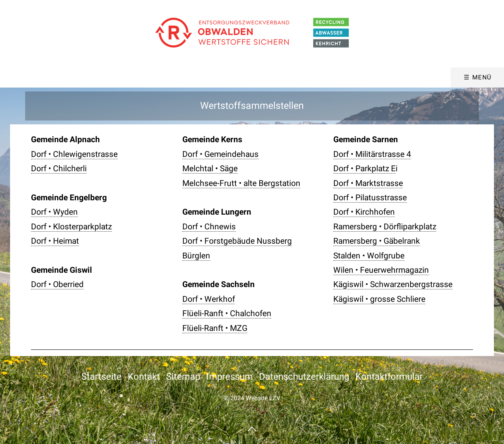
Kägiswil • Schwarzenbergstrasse (393, 284)
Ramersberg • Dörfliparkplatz (385, 227)
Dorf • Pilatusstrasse (370, 198)
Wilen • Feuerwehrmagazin (381, 270)
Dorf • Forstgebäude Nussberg (237, 241)
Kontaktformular (389, 377)
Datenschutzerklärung (304, 377)
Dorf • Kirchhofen (364, 212)
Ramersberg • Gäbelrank (377, 241)
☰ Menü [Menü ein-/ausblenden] (478, 77)
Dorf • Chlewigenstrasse (74, 154)
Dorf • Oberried (57, 284)
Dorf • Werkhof (209, 299)
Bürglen (196, 256)
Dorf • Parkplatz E (364, 169)
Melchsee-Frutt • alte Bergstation (241, 183)
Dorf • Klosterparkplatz (71, 227)
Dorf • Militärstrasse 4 (372, 154)
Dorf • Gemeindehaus (220, 154)
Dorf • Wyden (54, 212)
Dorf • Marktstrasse (368, 183)
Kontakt (144, 377)
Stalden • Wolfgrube (369, 256)
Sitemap (183, 377)
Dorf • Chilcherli (59, 169)
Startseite (101, 377)
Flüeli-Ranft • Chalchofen (227, 313)
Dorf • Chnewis (209, 227)
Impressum (230, 377)
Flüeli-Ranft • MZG (215, 328)
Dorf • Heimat (55, 241)
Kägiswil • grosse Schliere (379, 299)
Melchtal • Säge (210, 169)
